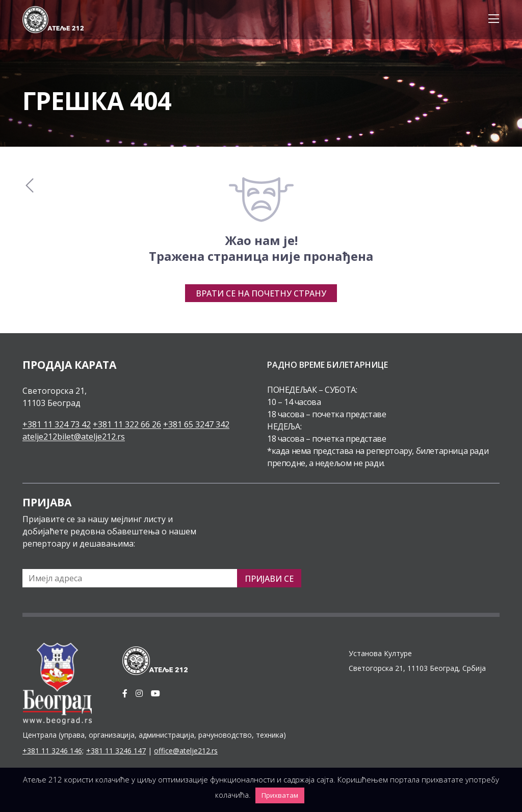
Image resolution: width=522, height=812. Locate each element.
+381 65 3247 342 (196, 424)
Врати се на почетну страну (261, 293)
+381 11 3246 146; (53, 751)
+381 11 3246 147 (116, 751)
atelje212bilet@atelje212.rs (74, 437)
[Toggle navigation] (491, 19)
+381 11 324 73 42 (57, 424)
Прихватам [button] (280, 795)
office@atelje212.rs (186, 751)
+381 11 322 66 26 (127, 424)
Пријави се (269, 579)
